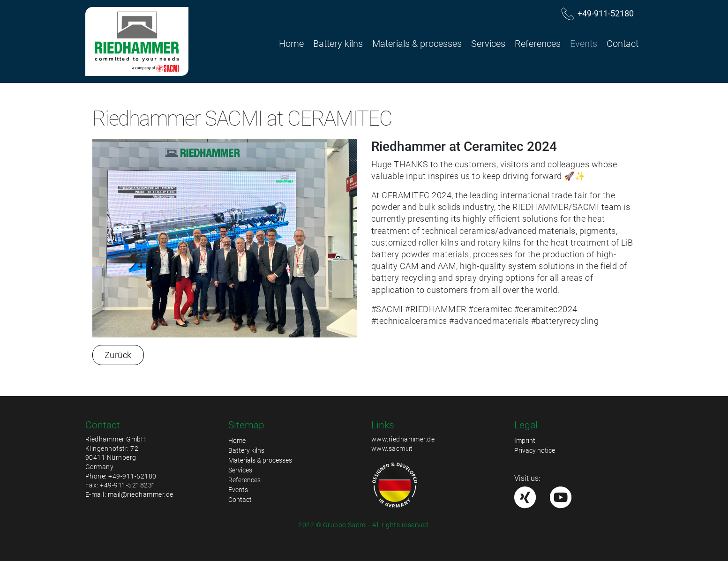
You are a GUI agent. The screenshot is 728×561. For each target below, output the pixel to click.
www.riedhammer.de (403, 439)
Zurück (118, 355)
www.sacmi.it (392, 449)
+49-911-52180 (132, 476)
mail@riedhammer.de (141, 494)
